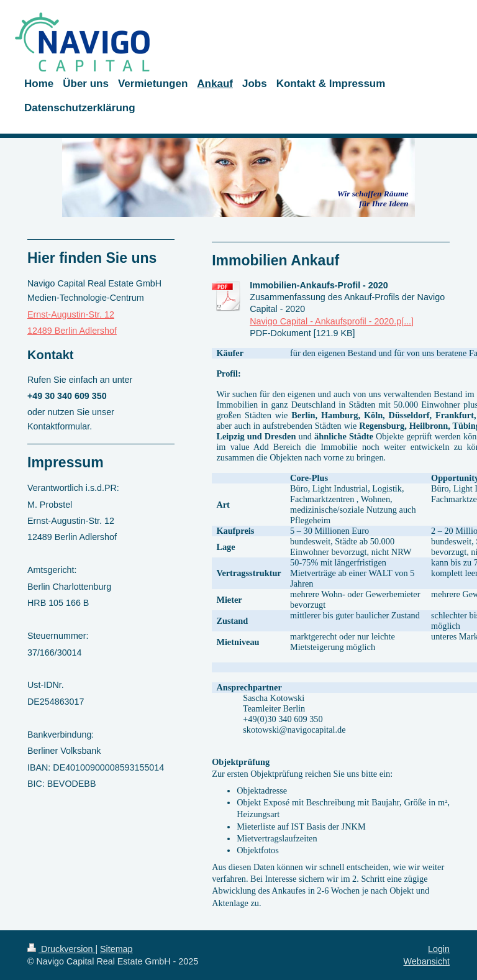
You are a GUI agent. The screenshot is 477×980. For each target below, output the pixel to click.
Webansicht (427, 961)
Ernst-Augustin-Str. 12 (71, 314)
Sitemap (116, 949)
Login (439, 949)
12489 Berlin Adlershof (72, 331)
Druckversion (61, 949)
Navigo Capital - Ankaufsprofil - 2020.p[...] (332, 321)
